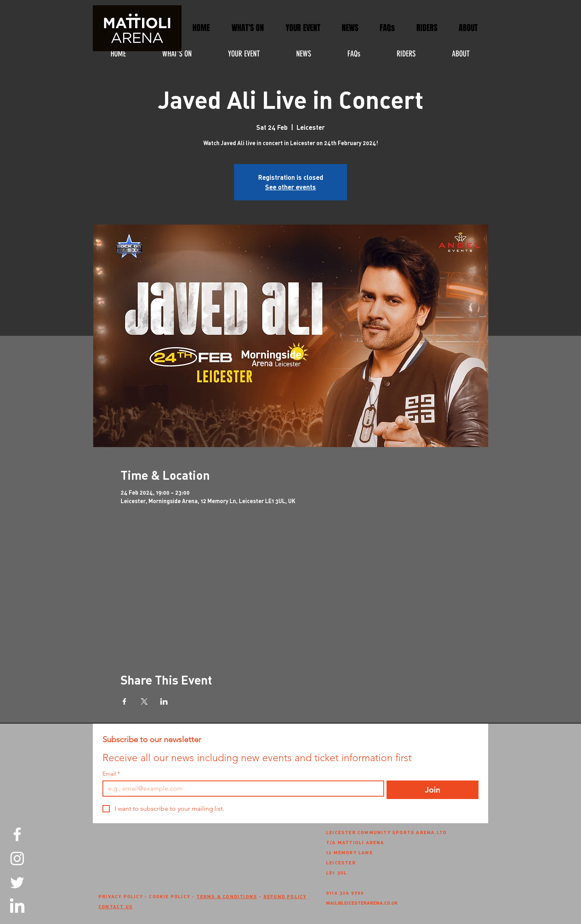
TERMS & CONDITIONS (227, 896)
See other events (290, 187)
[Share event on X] (144, 701)
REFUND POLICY (285, 896)
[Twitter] (17, 883)
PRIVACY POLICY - (124, 896)
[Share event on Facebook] (124, 701)
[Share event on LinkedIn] (164, 701)
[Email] (241, 789)
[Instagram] (17, 858)
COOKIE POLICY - (172, 896)
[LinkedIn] (17, 907)
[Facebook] (17, 834)
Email (111, 774)
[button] (303, 28)
